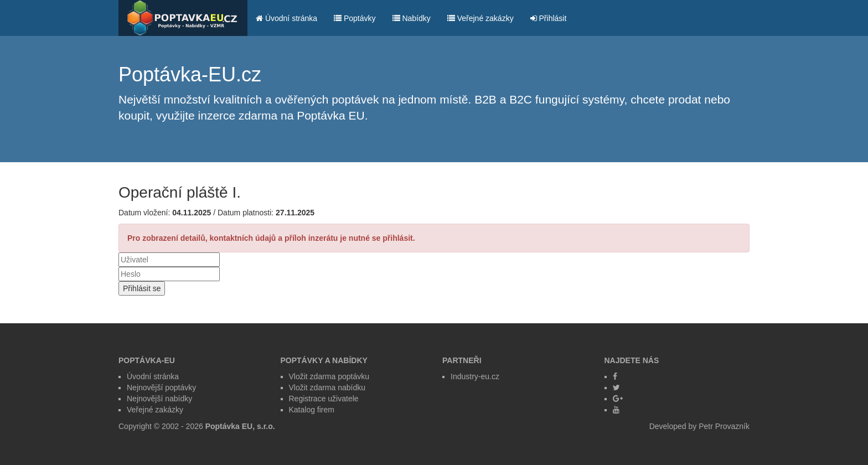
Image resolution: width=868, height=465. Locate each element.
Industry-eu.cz (475, 376)
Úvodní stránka (286, 18)
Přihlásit (549, 18)
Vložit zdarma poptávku (329, 376)
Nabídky (412, 18)
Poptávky (355, 18)
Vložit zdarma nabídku (327, 387)
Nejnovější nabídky (159, 399)
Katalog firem (312, 410)
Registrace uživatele (324, 399)
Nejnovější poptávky (161, 387)
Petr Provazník (724, 426)
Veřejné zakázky (480, 18)
